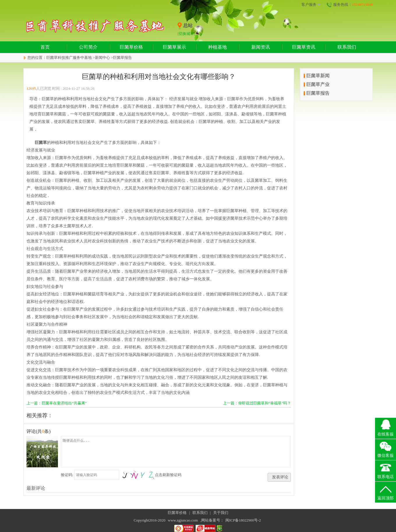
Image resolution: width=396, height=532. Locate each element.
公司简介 (88, 47)
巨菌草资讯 (304, 47)
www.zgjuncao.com (183, 520)
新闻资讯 (261, 47)
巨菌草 (41, 143)
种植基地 (218, 47)
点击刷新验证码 (168, 475)
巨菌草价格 (131, 47)
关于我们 (221, 513)
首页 (45, 47)
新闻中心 (102, 58)
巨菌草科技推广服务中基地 (69, 58)
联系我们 (347, 47)
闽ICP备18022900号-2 (243, 520)
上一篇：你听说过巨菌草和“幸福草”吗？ (257, 403)
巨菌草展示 (174, 47)
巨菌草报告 (122, 58)
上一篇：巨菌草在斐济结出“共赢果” (57, 403)
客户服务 (311, 5)
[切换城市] (186, 34)
